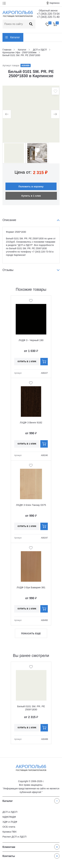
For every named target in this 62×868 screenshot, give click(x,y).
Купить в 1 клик (31, 196)
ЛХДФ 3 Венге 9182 (31, 422)
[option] (31, 114)
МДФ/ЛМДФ (9, 817)
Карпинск (55, 3)
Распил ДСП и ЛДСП (14, 837)
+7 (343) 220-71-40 (48, 17)
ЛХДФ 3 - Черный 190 (31, 340)
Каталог (15, 37)
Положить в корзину (31, 187)
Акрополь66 (31, 768)
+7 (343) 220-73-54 (48, 14)
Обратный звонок (48, 11)
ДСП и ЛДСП (10, 812)
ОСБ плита (9, 827)
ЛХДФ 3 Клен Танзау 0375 (31, 505)
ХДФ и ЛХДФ (10, 822)
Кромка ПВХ (10, 832)
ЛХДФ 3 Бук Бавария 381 (31, 587)
